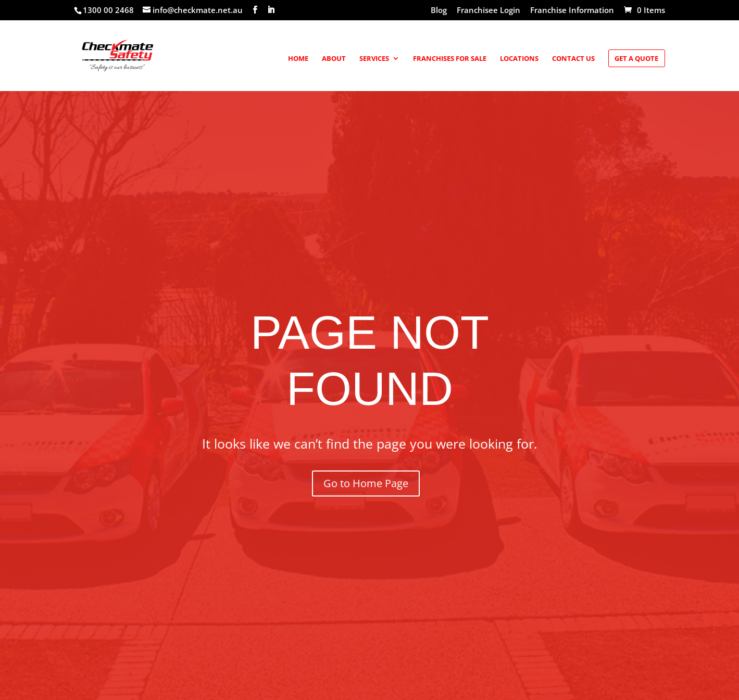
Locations (519, 59)
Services (374, 59)
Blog (439, 11)
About (334, 59)
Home (298, 59)
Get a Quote (636, 58)
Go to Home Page (366, 483)
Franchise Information (572, 11)
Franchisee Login (489, 11)
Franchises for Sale (450, 59)
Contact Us (573, 59)
